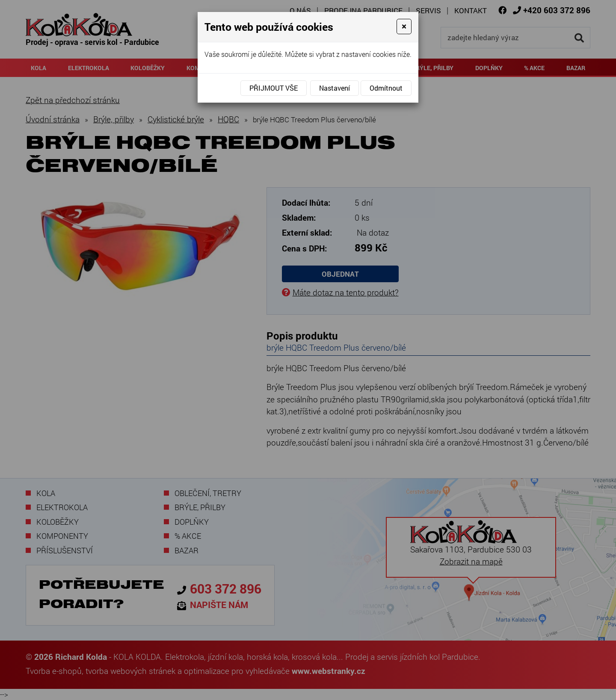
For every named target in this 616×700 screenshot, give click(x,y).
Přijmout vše (274, 88)
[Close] (404, 27)
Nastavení (335, 88)
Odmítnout (386, 88)
